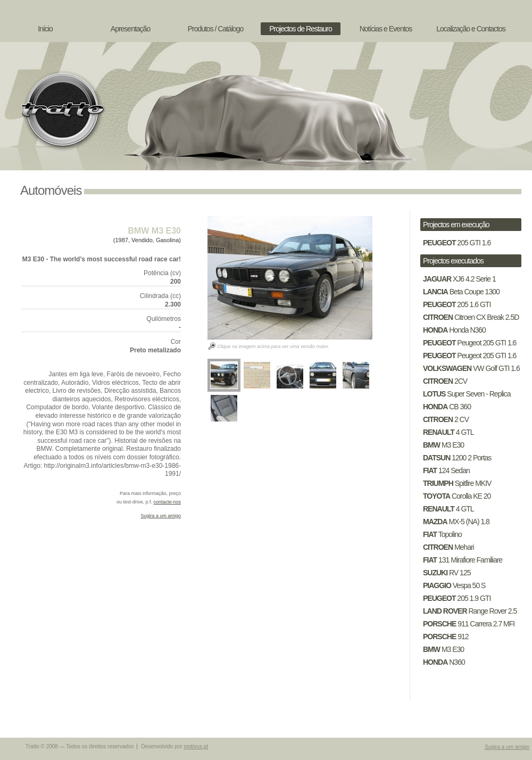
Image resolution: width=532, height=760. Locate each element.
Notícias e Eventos (386, 29)
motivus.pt (196, 746)
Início (45, 29)
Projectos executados (453, 261)
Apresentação (130, 29)
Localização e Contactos (471, 29)
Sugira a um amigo (161, 516)
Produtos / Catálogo (216, 29)
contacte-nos (167, 502)
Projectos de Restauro (301, 29)
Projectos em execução (456, 225)
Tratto (61, 109)
